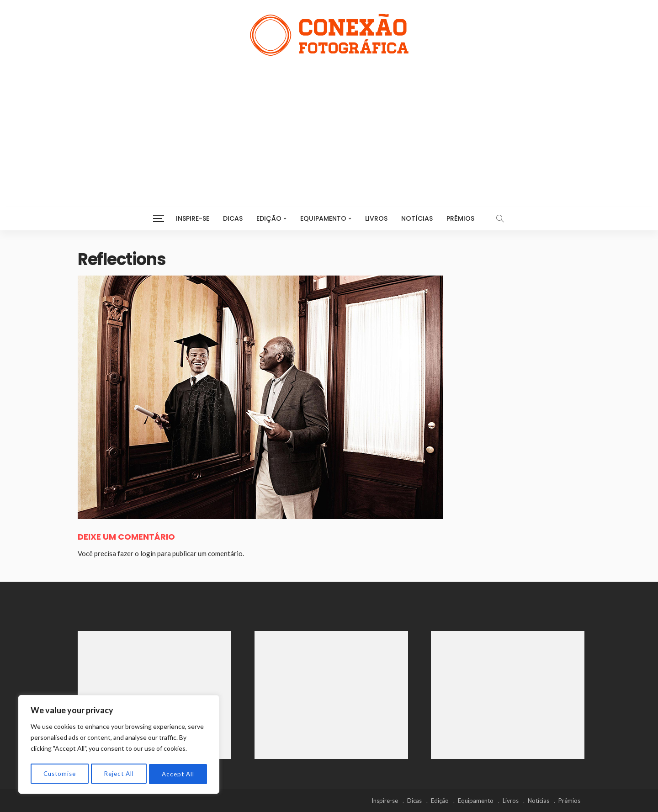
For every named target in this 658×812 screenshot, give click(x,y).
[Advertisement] (329, 124)
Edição (269, 218)
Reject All (119, 774)
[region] (119, 746)
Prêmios (460, 218)
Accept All (178, 774)
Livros (376, 218)
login (148, 553)
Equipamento (323, 218)
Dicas (233, 218)
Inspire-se (193, 218)
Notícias (417, 218)
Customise (60, 774)
